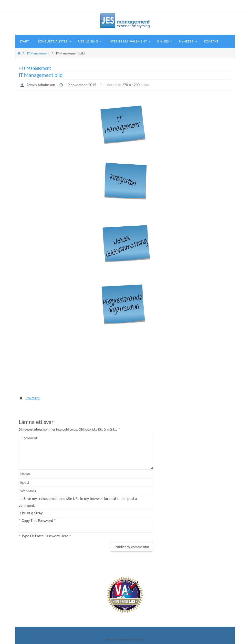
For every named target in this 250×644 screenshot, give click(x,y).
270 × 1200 (131, 85)
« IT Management (35, 68)
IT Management (38, 53)
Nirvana (121, 639)
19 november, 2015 (81, 85)
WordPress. (137, 639)
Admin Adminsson (41, 85)
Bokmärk (32, 398)
